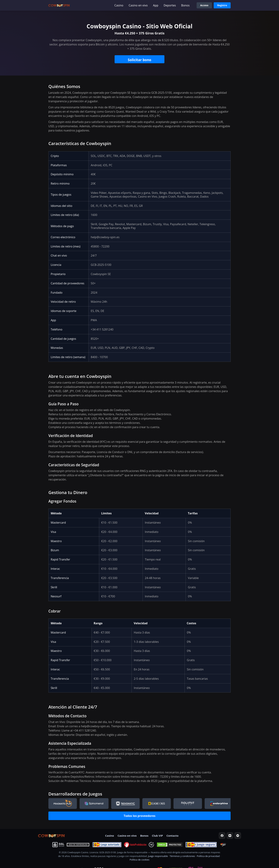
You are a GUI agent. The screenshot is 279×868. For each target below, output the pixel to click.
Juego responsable (158, 856)
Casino (119, 5)
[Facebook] (222, 836)
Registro (222, 5)
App (156, 5)
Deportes (170, 5)
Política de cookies (139, 860)
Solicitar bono (139, 60)
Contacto (172, 836)
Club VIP (157, 836)
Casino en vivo (138, 5)
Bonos (185, 5)
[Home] (51, 836)
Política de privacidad (208, 856)
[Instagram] (230, 836)
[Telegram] (238, 836)
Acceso (204, 5)
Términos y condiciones (182, 856)
